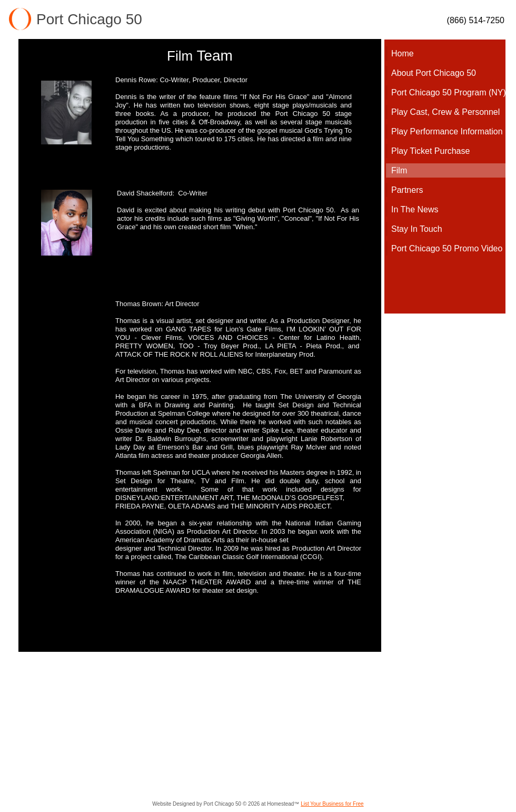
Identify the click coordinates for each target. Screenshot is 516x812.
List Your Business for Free (332, 804)
